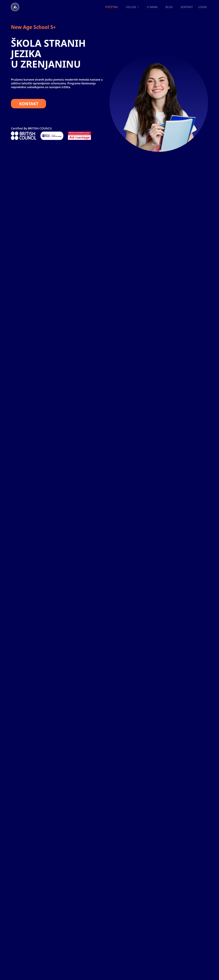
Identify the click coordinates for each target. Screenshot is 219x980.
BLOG (169, 7)
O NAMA (152, 7)
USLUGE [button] (131, 7)
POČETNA (112, 7)
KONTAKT (187, 7)
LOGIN (202, 7)
